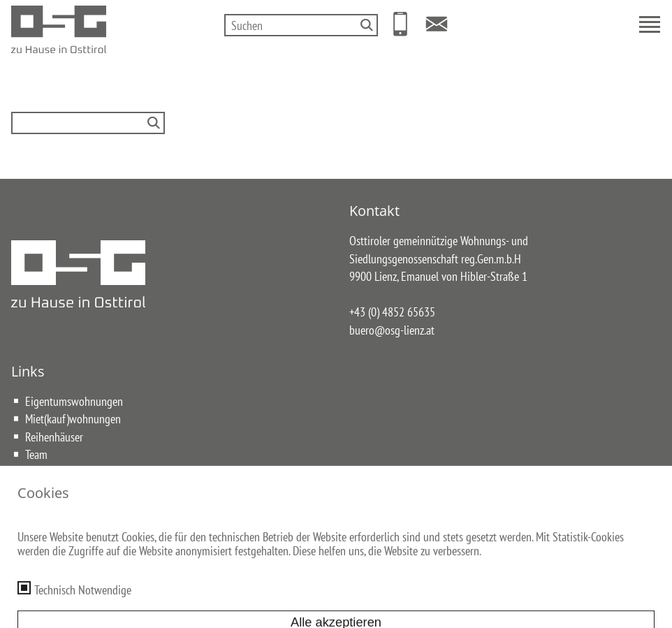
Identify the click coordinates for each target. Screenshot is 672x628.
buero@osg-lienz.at (392, 330)
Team (36, 454)
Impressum (237, 541)
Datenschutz (297, 541)
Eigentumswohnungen (74, 401)
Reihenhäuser (54, 437)
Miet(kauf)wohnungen (73, 418)
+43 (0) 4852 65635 (392, 312)
